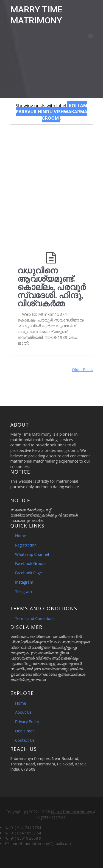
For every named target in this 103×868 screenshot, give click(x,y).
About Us (23, 712)
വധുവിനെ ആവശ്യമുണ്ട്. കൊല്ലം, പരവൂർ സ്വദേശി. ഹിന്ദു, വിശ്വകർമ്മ (51, 287)
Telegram (23, 591)
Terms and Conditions (35, 618)
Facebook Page (29, 573)
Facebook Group (30, 563)
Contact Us (25, 740)
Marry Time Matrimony (72, 812)
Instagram (24, 582)
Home (21, 536)
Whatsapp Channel (32, 554)
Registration (26, 545)
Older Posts (82, 370)
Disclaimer (24, 731)
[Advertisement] (51, 184)
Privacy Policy (27, 722)
